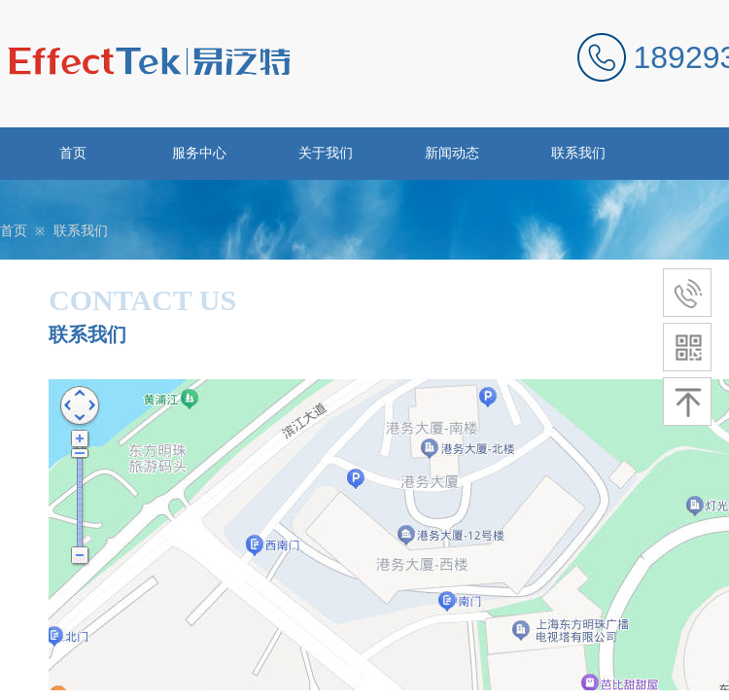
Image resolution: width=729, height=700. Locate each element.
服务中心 (199, 153)
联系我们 (578, 153)
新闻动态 (452, 153)
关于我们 (326, 153)
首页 (73, 153)
